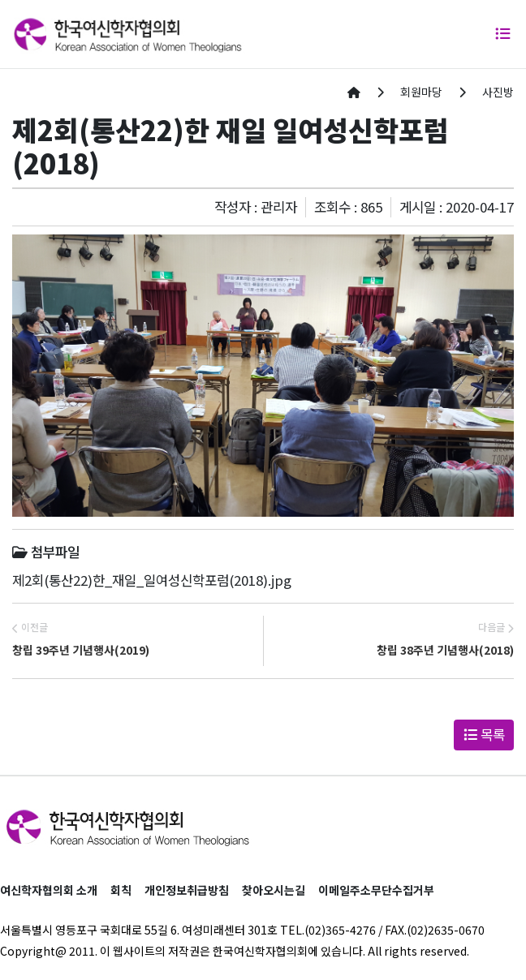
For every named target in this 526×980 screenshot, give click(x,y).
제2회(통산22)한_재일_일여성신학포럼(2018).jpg (152, 580)
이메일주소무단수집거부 (376, 890)
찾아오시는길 (274, 890)
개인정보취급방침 (187, 890)
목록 (484, 734)
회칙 (121, 890)
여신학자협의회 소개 (49, 890)
